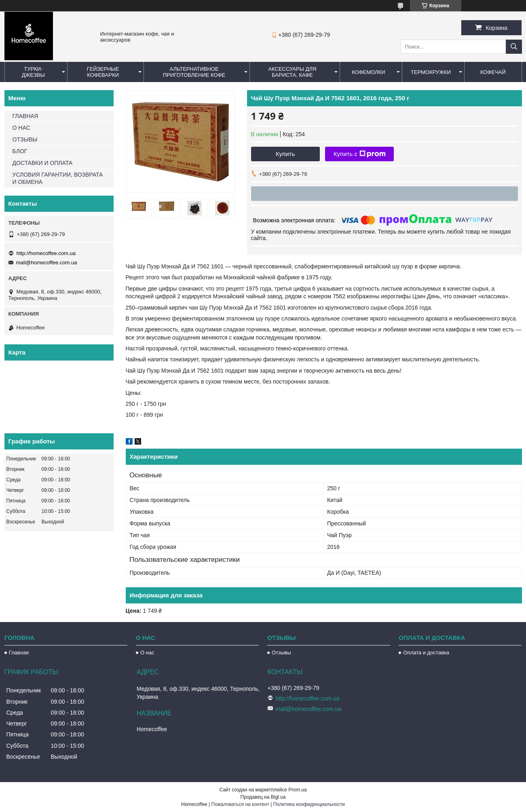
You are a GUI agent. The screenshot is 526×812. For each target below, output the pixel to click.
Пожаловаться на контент (240, 804)
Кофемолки (368, 72)
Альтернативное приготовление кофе (194, 72)
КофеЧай (493, 72)
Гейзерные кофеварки (103, 72)
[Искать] (514, 47)
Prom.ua (297, 790)
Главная (19, 653)
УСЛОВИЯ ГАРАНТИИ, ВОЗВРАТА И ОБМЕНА (58, 178)
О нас (147, 653)
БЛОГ (20, 151)
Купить (285, 154)
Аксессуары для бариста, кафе (292, 72)
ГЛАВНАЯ (25, 116)
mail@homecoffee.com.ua (47, 263)
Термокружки (431, 72)
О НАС (21, 128)
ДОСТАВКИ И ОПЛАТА (43, 163)
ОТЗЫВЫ (25, 139)
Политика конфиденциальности (309, 804)
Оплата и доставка (426, 653)
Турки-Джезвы (33, 72)
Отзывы (281, 653)
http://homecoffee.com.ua (46, 253)
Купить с (360, 154)
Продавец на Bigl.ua (263, 797)
